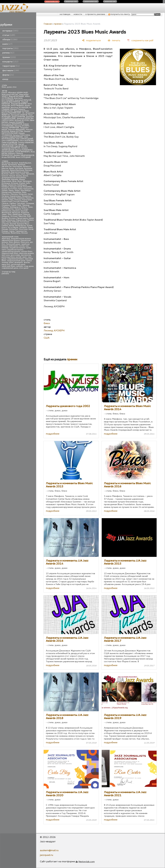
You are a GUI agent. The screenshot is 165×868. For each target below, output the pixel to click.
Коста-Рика (13, 189)
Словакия (30, 203)
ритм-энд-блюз (8, 257)
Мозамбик (13, 229)
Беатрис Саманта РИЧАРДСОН (13, 110)
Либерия (23, 227)
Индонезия (6, 181)
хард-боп (6, 264)
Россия (16, 202)
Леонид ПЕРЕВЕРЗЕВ (10, 128)
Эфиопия (22, 216)
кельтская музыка (26, 253)
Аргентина (13, 165)
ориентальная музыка (11, 251)
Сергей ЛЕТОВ (20, 146)
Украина (16, 211)
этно (15, 87)
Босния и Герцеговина (18, 218)
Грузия (19, 176)
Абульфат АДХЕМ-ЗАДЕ (18, 93)
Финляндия (6, 213)
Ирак (14, 181)
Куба (20, 189)
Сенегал (5, 203)
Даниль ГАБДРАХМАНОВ (24, 155)
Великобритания (17, 170)
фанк (11, 262)
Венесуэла (6, 172)
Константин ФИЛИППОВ (12, 124)
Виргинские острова (20, 172)
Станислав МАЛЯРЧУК (11, 148)
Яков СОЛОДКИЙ (23, 157)
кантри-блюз (27, 251)
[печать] (114, 40)
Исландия (6, 183)
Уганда (25, 209)
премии (9, 57)
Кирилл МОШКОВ (17, 122)
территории (11, 66)
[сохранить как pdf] (140, 40)
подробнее (53, 434)
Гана (18, 174)
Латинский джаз (13, 244)
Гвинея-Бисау (20, 226)
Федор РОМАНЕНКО (24, 150)
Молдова (23, 194)
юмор (5, 79)
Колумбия (27, 187)
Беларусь (27, 166)
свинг (25, 257)
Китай (20, 187)
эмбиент (20, 266)
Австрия (15, 163)
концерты (10, 62)
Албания (16, 222)
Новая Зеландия (9, 198)
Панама (5, 200)
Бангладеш (17, 166)
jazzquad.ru (46, 855)
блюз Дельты (14, 242)
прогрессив (26, 255)
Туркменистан (8, 209)
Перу (11, 200)
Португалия (27, 200)
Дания (25, 176)
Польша (18, 200)
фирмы (8, 75)
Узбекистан (7, 211)
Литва (17, 191)
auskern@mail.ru (49, 850)
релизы (8, 53)
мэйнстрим (13, 246)
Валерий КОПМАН (21, 111)
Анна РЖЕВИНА (17, 106)
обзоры (10, 39)
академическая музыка (21, 239)
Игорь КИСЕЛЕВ (8, 157)
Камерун (5, 187)
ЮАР (29, 216)
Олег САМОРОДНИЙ (24, 139)
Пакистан (29, 198)
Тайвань (5, 207)
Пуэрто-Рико (7, 202)
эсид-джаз (29, 266)
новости (78, 14)
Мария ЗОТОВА (16, 131)
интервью (10, 31)
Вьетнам (5, 174)
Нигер (31, 229)
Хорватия (25, 213)
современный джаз (10, 268)
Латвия (5, 191)
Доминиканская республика (14, 178)
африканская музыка (11, 240)
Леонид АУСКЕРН (22, 126)
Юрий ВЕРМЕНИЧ (22, 152)
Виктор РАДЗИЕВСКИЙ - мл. (13, 113)
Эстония (14, 216)
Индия (22, 179)
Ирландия (27, 181)
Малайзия (17, 192)
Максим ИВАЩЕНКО (17, 130)
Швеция (27, 214)
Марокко (6, 194)
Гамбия (5, 226)
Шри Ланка (6, 222)
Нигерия (5, 196)
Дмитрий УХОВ (23, 118)
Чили (9, 214)
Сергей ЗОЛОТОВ (9, 144)
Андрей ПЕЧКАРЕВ (19, 104)
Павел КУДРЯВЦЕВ (9, 143)
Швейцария (17, 214)
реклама (5, 274)
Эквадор (6, 216)
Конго (4, 227)
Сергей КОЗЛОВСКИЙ (13, 145)
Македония (7, 192)
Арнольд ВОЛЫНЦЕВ (19, 108)
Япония (24, 233)
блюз (4, 87)
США (19, 205)
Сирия (12, 231)
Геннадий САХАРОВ (19, 115)
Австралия (6, 163)
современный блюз (15, 259)
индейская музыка (17, 248)
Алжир (4, 165)
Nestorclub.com (87, 862)
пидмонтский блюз (10, 253)
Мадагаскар (21, 220)
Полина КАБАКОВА (26, 143)
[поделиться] (91, 40)
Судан (13, 205)
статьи (9, 35)
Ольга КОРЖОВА (26, 141)
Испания (15, 183)
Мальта (30, 220)
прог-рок (6, 255)
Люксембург (26, 191)
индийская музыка (15, 250)
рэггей (19, 257)
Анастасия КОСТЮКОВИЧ (12, 99)
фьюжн (27, 262)
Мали (24, 192)
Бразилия (28, 168)
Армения (22, 165)
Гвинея (11, 226)
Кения (31, 218)
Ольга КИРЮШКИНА (10, 141)
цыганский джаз (18, 264)
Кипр (4, 220)
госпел (22, 246)
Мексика (14, 194)
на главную (65, 14)
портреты (10, 48)
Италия (22, 183)
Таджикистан (21, 231)
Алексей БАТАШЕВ (16, 96)
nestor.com (52, 2)
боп (3, 244)
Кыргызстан (28, 189)
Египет (30, 226)
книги (7, 44)
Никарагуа (26, 196)
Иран (20, 181)
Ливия (30, 227)
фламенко (19, 262)
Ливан (11, 191)
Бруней (13, 224)
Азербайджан (25, 163)
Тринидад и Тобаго (18, 207)
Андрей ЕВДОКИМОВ (11, 102)
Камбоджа (22, 185)
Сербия (13, 203)
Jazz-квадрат (17, 11)
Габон (12, 174)
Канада (13, 187)
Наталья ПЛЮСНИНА (21, 135)
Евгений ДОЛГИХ (22, 120)
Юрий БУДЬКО (8, 152)
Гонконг (5, 176)
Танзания (6, 233)
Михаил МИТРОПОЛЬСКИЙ (16, 132)
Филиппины (16, 233)
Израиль (15, 179)
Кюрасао (11, 220)
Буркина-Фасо (23, 224)
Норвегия (21, 198)
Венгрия (29, 170)
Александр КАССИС (10, 95)
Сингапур (21, 203)
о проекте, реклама (95, 14)
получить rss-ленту (119, 14)
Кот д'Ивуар (13, 227)
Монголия (23, 229)
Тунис (30, 207)
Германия (30, 174)
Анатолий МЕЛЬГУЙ (23, 100)
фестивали (11, 70)
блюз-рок (25, 242)
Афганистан (7, 166)
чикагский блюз (8, 266)
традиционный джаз (16, 261)
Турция (18, 209)
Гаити (23, 174)
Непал (30, 194)
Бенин (12, 168)
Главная (48, 24)
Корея (4, 189)
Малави (5, 229)
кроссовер (15, 255)
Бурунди (5, 170)
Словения (6, 205)
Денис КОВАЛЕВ (18, 117)
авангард (6, 239)
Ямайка (5, 218)
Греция (12, 176)
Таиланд (26, 205)
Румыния (24, 202)
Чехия (4, 214)
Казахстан (12, 185)
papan (4, 93)
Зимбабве (6, 179)
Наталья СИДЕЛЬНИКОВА (12, 137)
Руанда (5, 231)
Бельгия (5, 168)
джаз (9, 87)
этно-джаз (24, 268)
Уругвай (24, 211)
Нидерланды (15, 196)
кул (31, 242)
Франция (16, 213)
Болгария (19, 168)
